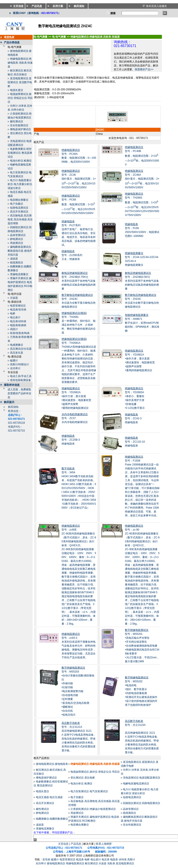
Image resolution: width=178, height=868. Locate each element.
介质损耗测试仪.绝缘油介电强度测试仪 (93, 809)
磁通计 (14, 361)
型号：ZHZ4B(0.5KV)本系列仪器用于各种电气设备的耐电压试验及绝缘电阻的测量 (142, 281)
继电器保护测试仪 (20, 129)
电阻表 (114, 860)
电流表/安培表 (18, 310)
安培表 (46, 860)
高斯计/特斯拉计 (19, 364)
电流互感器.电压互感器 (49, 797)
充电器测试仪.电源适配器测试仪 (142, 778)
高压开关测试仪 (19, 212)
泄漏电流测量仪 (19, 274)
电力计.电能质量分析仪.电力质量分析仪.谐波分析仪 (20, 184)
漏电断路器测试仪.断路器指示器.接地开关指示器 (20, 251)
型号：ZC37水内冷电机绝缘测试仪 (75, 418)
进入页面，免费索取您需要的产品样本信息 (19, 393)
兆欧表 (111, 863)
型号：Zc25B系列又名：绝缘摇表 (72, 255)
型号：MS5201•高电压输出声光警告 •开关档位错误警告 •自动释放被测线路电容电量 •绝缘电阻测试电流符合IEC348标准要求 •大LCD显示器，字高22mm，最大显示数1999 (142, 646)
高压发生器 (17, 353)
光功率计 (15, 368)
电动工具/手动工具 (21, 376)
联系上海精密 (104, 844)
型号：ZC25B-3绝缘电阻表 (71, 440)
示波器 (14, 298)
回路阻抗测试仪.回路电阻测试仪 (142, 803)
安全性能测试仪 (19, 125)
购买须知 (13, 407)
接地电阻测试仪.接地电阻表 (52, 764)
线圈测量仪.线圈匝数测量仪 (52, 819)
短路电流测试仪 (19, 208)
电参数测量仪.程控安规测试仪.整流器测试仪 (20, 153)
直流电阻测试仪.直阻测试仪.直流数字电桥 (20, 82)
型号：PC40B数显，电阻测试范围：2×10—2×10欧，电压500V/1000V (142, 156)
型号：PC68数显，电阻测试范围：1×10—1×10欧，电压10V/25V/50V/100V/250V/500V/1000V (78, 204)
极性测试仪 (17, 121)
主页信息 (63, 844)
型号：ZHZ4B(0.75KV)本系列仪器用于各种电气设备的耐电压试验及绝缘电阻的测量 (79, 281)
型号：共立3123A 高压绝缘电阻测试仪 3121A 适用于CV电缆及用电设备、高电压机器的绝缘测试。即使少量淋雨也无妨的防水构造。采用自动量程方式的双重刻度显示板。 (142, 737)
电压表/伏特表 (18, 321)
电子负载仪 (17, 204)
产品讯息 (76, 844)
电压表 (106, 860)
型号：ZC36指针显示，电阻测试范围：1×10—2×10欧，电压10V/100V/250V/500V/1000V (79, 179)
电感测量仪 (17, 345)
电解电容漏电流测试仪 (136, 784)
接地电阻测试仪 (56, 863)
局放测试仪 (17, 243)
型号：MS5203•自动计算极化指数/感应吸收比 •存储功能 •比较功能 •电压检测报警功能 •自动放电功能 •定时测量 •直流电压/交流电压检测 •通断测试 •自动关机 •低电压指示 (78, 691)
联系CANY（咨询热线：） (37, 13)
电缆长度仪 (17, 90)
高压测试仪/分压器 (21, 349)
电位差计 (15, 317)
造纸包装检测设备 (20, 380)
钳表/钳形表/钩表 (20, 333)
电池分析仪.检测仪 (21, 161)
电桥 (13, 313)
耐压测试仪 (91, 863)
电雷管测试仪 (18, 306)
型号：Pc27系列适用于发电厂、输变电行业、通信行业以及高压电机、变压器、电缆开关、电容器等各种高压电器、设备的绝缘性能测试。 (79, 233)
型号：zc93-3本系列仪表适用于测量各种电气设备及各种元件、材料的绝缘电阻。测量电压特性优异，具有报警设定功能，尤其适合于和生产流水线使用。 (79, 646)
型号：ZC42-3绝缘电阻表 (133, 418)
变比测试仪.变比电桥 (83, 778)
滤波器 (14, 259)
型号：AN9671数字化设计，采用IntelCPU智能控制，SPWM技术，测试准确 (142, 323)
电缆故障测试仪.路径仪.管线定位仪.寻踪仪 (20, 98)
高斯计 (131, 860)
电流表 (80, 860)
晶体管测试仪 (18, 235)
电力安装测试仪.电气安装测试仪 (89, 791)
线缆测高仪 (17, 263)
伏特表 (123, 860)
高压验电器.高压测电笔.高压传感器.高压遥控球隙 (20, 219)
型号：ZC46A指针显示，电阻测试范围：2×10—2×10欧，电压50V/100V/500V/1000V (142, 179)
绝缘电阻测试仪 (75, 863)
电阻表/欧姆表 (18, 325)
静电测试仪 (17, 239)
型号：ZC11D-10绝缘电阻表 (135, 442)
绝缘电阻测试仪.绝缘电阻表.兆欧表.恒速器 (20, 63)
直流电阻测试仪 (125, 863)
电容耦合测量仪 (19, 200)
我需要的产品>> (144, 69)
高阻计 (14, 329)
